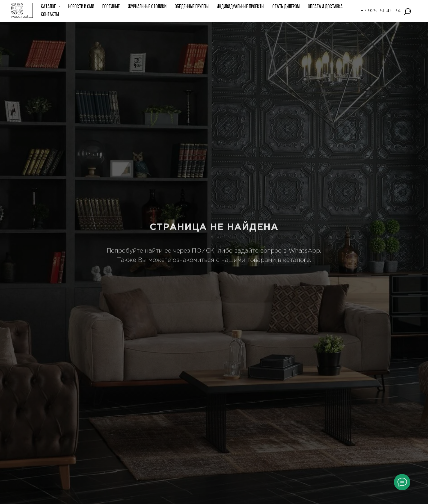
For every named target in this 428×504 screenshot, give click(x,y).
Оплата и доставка (325, 7)
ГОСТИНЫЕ (111, 7)
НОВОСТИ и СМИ (81, 7)
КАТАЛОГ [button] (49, 7)
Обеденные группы (192, 7)
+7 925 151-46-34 (381, 11)
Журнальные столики (147, 7)
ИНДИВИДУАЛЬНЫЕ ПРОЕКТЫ (240, 7)
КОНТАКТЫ (50, 15)
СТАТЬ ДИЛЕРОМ (286, 7)
